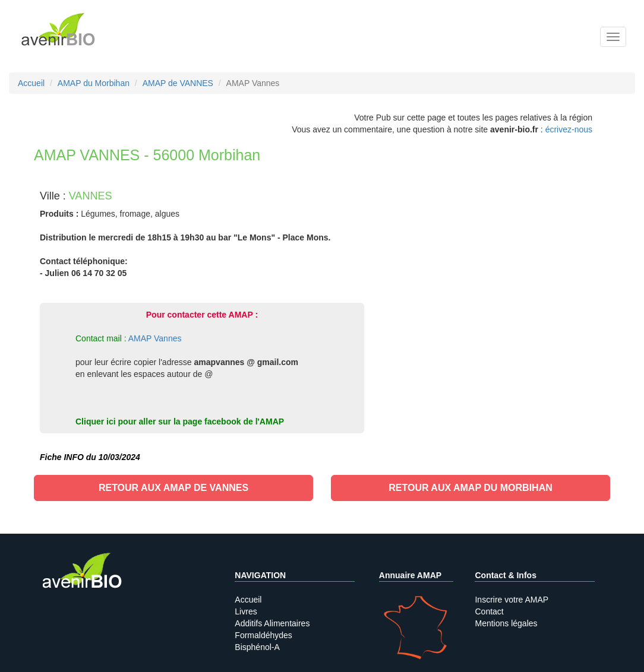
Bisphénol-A (257, 647)
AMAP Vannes (155, 338)
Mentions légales (506, 623)
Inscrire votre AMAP (512, 600)
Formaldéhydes (263, 635)
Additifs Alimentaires (272, 623)
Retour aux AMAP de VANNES (173, 488)
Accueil (248, 600)
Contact (489, 611)
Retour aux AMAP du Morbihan (471, 488)
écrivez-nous (569, 129)
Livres (246, 611)
